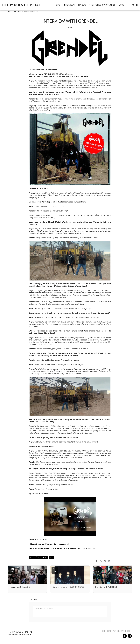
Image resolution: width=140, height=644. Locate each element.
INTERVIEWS (18, 12)
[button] (130, 5)
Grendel (33, 558)
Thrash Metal (43, 558)
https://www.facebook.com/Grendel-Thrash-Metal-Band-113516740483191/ (63, 548)
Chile (51, 558)
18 (12, 570)
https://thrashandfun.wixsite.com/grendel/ (49, 544)
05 (97, 570)
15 (55, 570)
